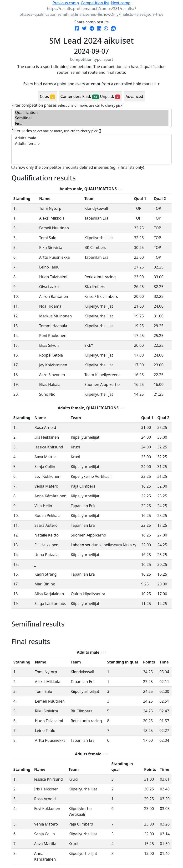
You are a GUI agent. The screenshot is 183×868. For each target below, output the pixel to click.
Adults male (91, 138)
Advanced (134, 96)
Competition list (95, 3)
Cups (47, 97)
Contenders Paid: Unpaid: (91, 97)
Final (91, 124)
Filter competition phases (67, 105)
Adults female (91, 144)
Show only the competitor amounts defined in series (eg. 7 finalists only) (80, 167)
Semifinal (91, 118)
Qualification (91, 113)
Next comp (121, 3)
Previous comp (66, 3)
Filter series (55, 131)
